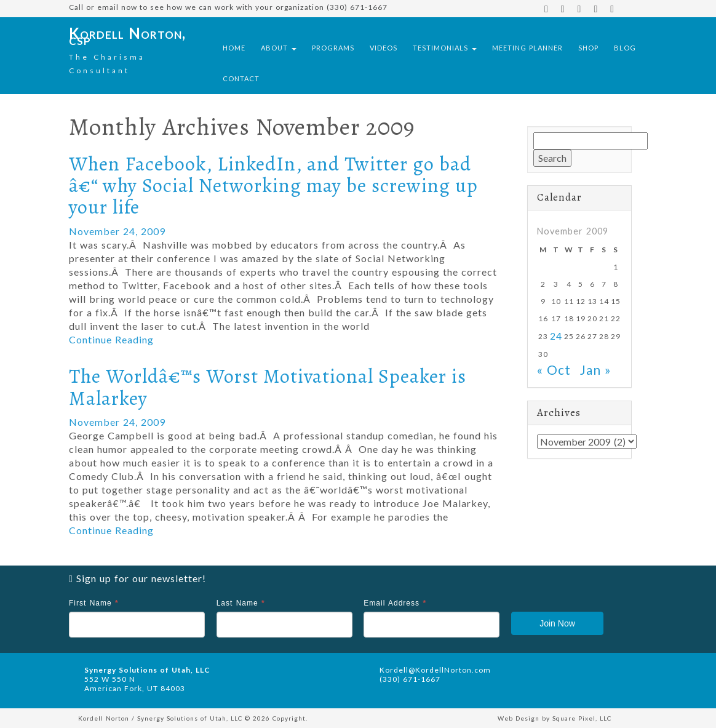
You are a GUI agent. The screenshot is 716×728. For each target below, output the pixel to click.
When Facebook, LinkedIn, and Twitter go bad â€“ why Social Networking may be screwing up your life (273, 185)
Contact (241, 78)
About (279, 48)
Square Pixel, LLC (582, 718)
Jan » (596, 370)
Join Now (557, 623)
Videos (384, 48)
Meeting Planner (527, 48)
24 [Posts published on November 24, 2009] (556, 336)
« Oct (554, 370)
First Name (94, 603)
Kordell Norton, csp (127, 36)
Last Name (241, 603)
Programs (333, 48)
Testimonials (445, 48)
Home (234, 48)
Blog (625, 48)
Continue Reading (111, 339)
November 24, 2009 (117, 231)
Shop (588, 48)
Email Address (395, 603)
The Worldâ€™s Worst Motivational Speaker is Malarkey (268, 387)
